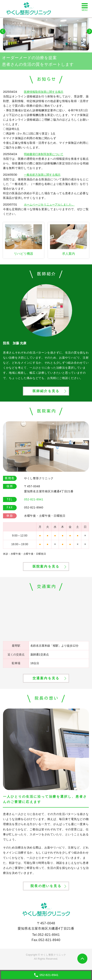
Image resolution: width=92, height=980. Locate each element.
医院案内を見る (46, 566)
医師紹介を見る (46, 391)
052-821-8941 (49, 935)
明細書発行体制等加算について (44, 154)
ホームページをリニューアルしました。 (49, 205)
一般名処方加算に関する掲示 (42, 175)
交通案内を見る (46, 678)
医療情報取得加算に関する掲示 (44, 92)
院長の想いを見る (46, 886)
